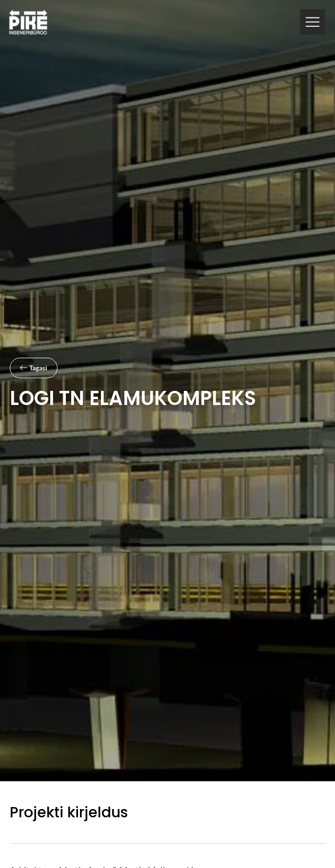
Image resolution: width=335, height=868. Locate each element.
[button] (313, 22)
